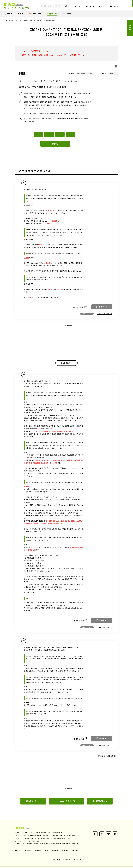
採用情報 (38, 852)
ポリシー (65, 852)
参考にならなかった (87, 315)
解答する (55, 145)
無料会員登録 (88, 6)
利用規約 (55, 852)
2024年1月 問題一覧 (66, 802)
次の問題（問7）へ (100, 802)
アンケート (75, 6)
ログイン (100, 6)
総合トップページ (113, 6)
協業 (47, 852)
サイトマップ (76, 852)
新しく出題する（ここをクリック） (53, 55)
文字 (101, 73)
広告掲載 (28, 852)
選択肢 (71, 73)
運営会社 (18, 852)
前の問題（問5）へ (33, 802)
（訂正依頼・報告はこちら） (71, 81)
